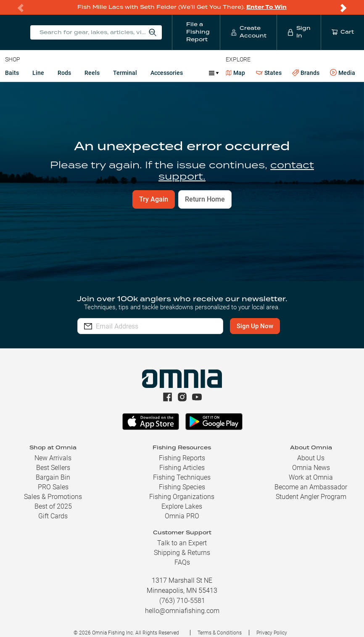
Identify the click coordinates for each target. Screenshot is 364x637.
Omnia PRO (182, 516)
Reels (92, 73)
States (269, 73)
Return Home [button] (205, 199)
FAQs (182, 562)
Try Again (154, 199)
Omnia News (311, 468)
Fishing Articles (182, 468)
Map (236, 73)
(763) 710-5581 (182, 601)
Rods (64, 73)
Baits (12, 73)
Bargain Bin (53, 477)
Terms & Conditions (220, 633)
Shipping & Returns (182, 553)
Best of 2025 (53, 506)
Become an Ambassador (311, 487)
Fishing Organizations (182, 497)
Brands (306, 73)
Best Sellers (53, 468)
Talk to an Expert (182, 543)
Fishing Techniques (182, 477)
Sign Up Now (255, 326)
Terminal (125, 73)
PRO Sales (53, 487)
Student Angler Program (311, 497)
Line (38, 73)
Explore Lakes (182, 506)
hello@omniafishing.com (182, 611)
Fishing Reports (182, 458)
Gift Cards (53, 516)
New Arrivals (53, 458)
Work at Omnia (311, 477)
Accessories (167, 73)
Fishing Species (182, 487)
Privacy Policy (272, 633)
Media (343, 73)
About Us (311, 458)
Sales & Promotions (53, 497)
